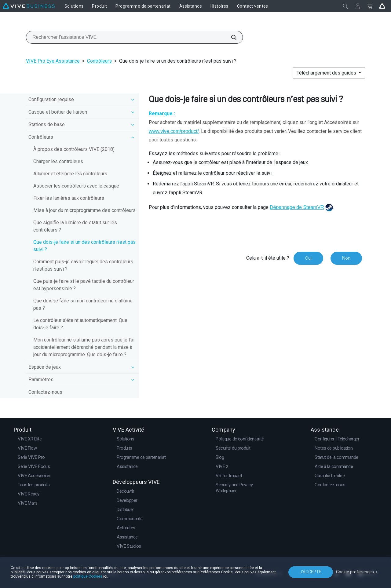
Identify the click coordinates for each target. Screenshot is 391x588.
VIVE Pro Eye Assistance (53, 61)
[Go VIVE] (382, 6)
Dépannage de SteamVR (297, 207)
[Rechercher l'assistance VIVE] (230, 37)
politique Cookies (88, 576)
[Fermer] (345, 6)
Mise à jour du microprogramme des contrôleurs (84, 210)
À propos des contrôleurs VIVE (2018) (74, 149)
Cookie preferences (355, 572)
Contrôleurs (99, 61)
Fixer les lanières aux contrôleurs (69, 198)
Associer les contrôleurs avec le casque (76, 186)
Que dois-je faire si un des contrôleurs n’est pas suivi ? (84, 246)
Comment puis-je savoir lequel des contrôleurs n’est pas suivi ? (83, 265)
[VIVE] (29, 6)
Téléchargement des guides (327, 73)
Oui (308, 258)
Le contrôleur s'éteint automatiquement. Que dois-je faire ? (80, 324)
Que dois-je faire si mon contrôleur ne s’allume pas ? (83, 304)
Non (346, 258)
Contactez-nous (45, 392)
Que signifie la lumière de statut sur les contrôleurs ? (75, 226)
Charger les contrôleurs (58, 161)
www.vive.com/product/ (174, 131)
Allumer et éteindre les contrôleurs (70, 174)
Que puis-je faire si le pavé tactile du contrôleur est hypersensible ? (84, 285)
